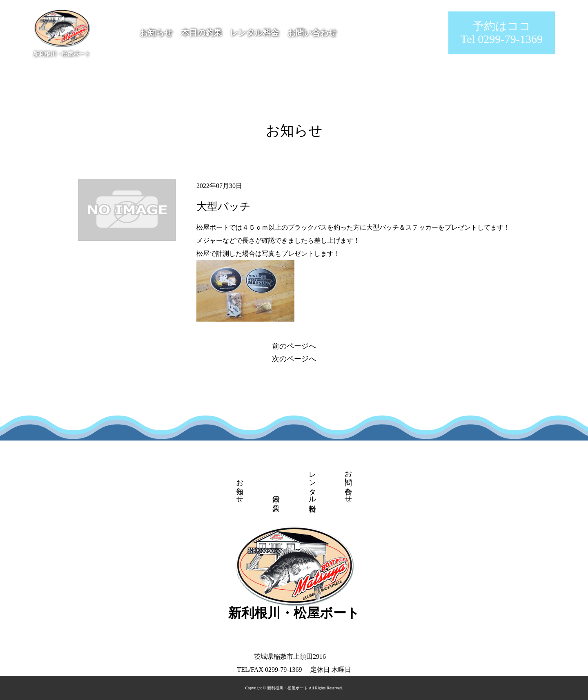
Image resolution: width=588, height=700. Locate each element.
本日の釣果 (201, 33)
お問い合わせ (312, 33)
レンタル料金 (254, 33)
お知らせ (156, 33)
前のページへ (294, 346)
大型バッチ (224, 207)
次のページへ (294, 359)
